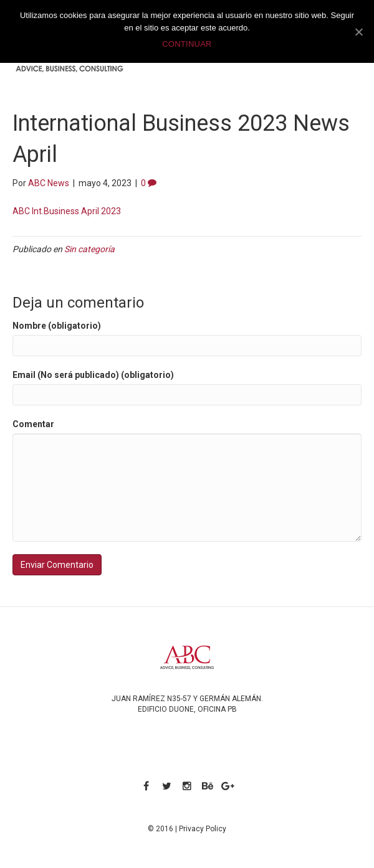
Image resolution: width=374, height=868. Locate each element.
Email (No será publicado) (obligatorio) (93, 375)
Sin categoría (89, 249)
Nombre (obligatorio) (57, 326)
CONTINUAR (187, 44)
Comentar (33, 424)
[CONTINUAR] (358, 32)
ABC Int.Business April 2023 (67, 211)
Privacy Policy (203, 829)
